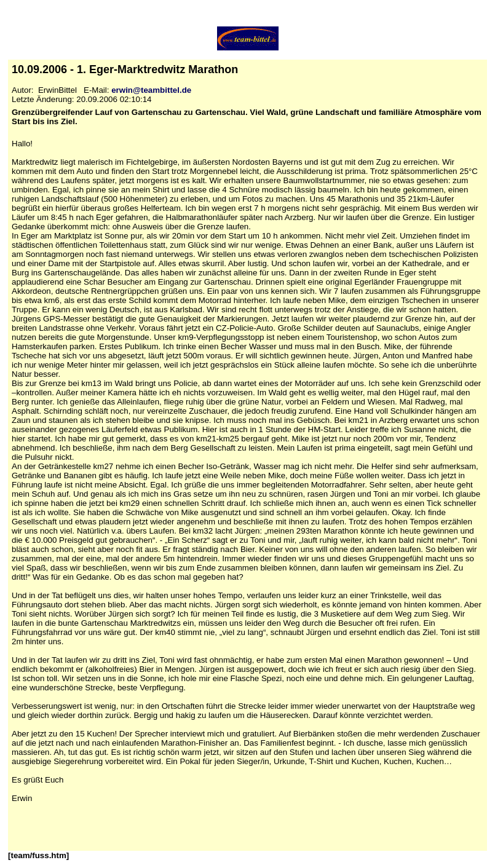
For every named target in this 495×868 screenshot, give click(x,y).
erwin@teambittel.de (151, 90)
